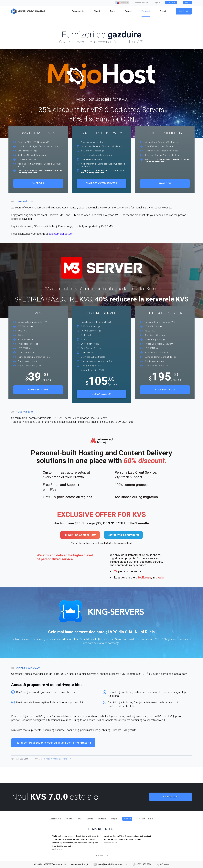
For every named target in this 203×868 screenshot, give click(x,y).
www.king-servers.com (29, 668)
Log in (187, 3)
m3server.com (24, 412)
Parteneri (102, 819)
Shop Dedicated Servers (101, 183)
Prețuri (114, 819)
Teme (79, 819)
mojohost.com (24, 201)
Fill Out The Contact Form (80, 535)
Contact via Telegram (123, 535)
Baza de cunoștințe (141, 3)
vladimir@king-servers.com (59, 759)
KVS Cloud (171, 3)
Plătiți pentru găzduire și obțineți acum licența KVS (53, 743)
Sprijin (158, 3)
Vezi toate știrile (102, 855)
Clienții (69, 819)
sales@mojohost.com (61, 234)
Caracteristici (55, 819)
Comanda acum (38, 390)
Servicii (90, 819)
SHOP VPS (38, 183)
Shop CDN (165, 183)
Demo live (184, 11)
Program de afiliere (145, 819)
